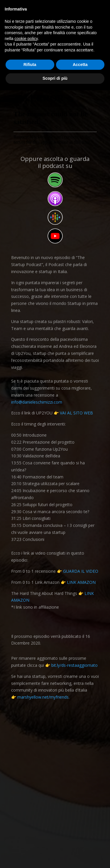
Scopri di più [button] (55, 78)
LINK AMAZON (81, 582)
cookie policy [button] (26, 39)
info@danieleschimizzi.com (37, 402)
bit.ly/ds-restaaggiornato (75, 665)
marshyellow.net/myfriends (43, 697)
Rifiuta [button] (30, 65)
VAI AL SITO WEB (76, 413)
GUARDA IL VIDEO (81, 571)
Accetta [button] (80, 65)
